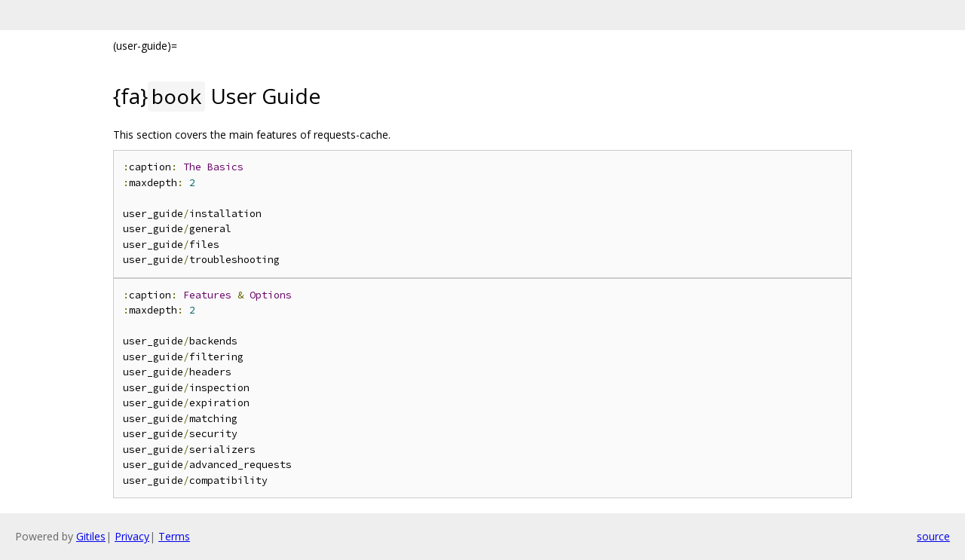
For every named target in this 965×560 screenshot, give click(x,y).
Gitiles (91, 536)
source (933, 536)
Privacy (132, 536)
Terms (174, 536)
